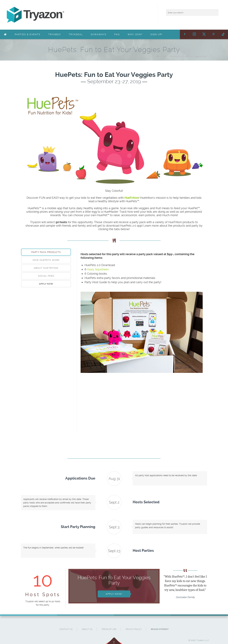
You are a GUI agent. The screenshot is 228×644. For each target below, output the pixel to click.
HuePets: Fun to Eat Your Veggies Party (188, 56)
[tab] (46, 252)
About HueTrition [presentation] (46, 268)
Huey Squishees (98, 269)
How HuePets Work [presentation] (46, 260)
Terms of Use (109, 629)
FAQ (117, 34)
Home (162, 56)
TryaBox (55, 34)
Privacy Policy (134, 629)
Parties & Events (28, 34)
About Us (87, 629)
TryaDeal (76, 34)
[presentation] (46, 284)
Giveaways (99, 34)
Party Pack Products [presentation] (46, 252)
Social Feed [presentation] (46, 276)
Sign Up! (156, 34)
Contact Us (66, 629)
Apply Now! (114, 594)
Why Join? (135, 34)
